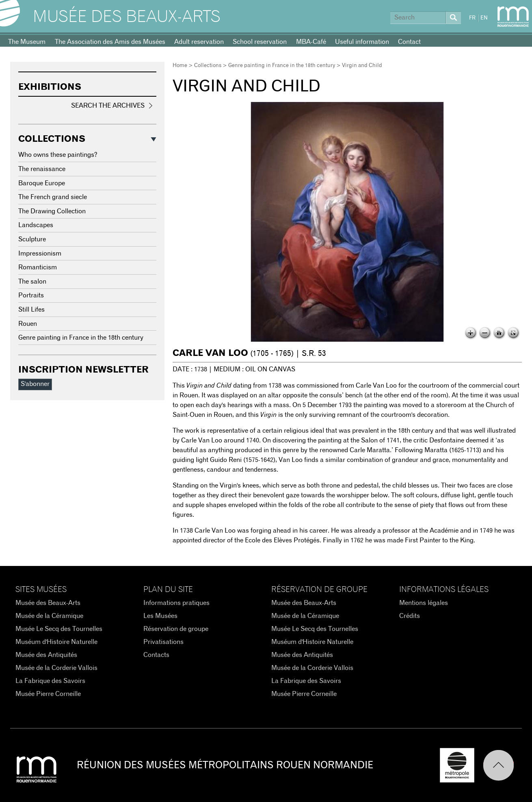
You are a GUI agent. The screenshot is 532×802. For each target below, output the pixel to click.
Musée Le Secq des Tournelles (59, 629)
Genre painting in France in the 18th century (282, 66)
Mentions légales (424, 603)
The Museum (27, 42)
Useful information (362, 42)
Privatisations (163, 642)
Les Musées (160, 616)
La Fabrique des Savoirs (50, 681)
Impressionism (40, 254)
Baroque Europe (42, 183)
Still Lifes (31, 310)
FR (472, 18)
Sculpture (32, 239)
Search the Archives (108, 106)
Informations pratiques (176, 603)
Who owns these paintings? (58, 155)
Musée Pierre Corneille (48, 694)
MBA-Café (311, 42)
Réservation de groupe (176, 629)
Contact (409, 42)
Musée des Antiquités (46, 655)
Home (180, 66)
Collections (208, 66)
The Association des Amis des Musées (110, 42)
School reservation (260, 42)
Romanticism (38, 267)
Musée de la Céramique (49, 616)
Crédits (410, 616)
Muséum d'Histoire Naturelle (56, 642)
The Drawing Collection (52, 211)
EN (484, 18)
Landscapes (36, 225)
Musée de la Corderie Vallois (56, 668)
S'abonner (35, 384)
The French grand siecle (53, 197)
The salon (32, 282)
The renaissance (42, 169)
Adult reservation (199, 42)
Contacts (156, 655)
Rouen (28, 324)
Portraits (31, 295)
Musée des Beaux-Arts (127, 17)
